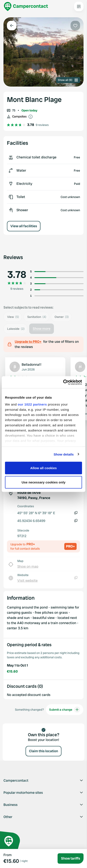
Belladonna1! (31, 365)
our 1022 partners (32, 404)
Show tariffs (71, 858)
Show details (64, 454)
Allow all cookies (44, 468)
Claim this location (43, 751)
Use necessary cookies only (44, 482)
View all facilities (24, 226)
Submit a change (65, 710)
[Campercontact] (26, 6)
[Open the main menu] (79, 6)
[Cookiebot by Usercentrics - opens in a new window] (63, 382)
